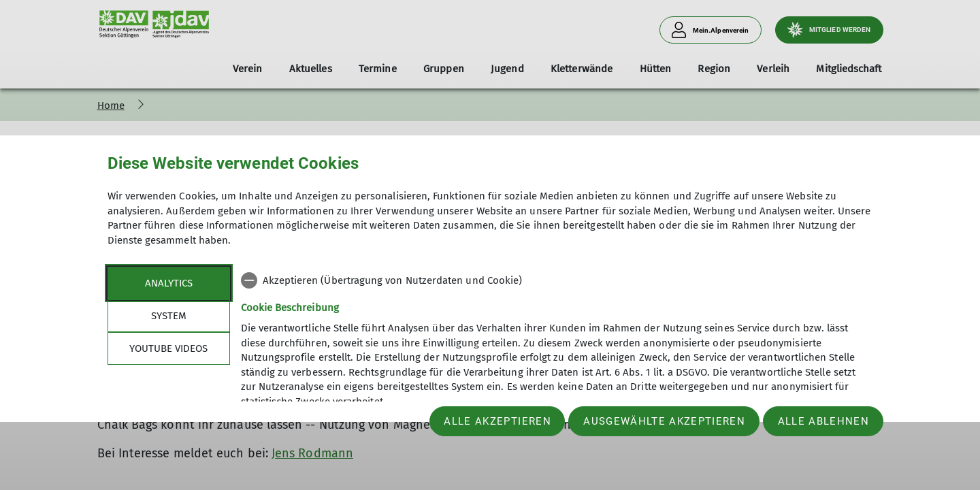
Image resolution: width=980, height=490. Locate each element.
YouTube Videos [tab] (168, 348)
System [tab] (169, 316)
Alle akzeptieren (497, 421)
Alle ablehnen (823, 421)
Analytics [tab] (169, 283)
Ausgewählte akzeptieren (664, 421)
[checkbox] (557, 280)
